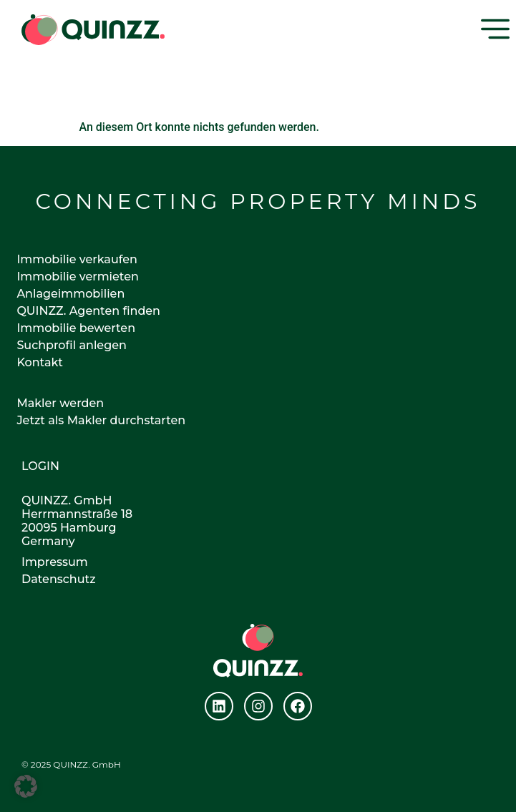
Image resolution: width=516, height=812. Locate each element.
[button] (26, 786)
